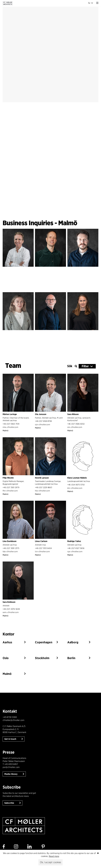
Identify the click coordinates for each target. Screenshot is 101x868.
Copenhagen (44, 642)
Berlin (71, 658)
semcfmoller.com (11, 612)
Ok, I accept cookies (50, 862)
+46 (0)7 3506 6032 (76, 424)
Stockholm (42, 658)
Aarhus (7, 642)
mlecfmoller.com (10, 427)
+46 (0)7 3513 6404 (43, 548)
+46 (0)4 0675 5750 (76, 485)
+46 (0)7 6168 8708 (43, 421)
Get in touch (11, 739)
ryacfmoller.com (75, 551)
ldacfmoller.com (10, 551)
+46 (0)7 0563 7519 (11, 424)
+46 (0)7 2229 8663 (44, 487)
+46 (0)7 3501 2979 (11, 487)
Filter (85, 366)
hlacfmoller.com (42, 491)
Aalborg (73, 642)
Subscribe (9, 803)
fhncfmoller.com (10, 491)
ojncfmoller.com (42, 424)
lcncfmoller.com (42, 551)
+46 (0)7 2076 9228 (11, 609)
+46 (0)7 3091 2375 (11, 548)
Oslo (6, 658)
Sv (91, 3)
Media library (11, 774)
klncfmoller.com (75, 488)
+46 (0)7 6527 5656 (76, 548)
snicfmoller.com (75, 427)
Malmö (7, 674)
